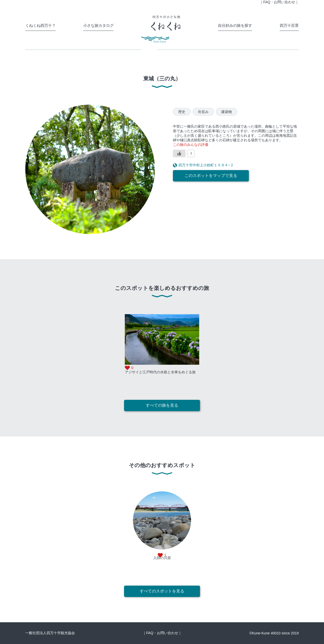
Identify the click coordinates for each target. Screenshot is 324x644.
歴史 (182, 112)
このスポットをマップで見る (211, 176)
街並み (203, 112)
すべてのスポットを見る (162, 591)
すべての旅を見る (162, 405)
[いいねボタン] (179, 153)
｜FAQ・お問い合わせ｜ (162, 633)
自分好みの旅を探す (235, 25)
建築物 (227, 112)
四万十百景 (289, 25)
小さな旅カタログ (98, 25)
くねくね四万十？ (40, 25)
